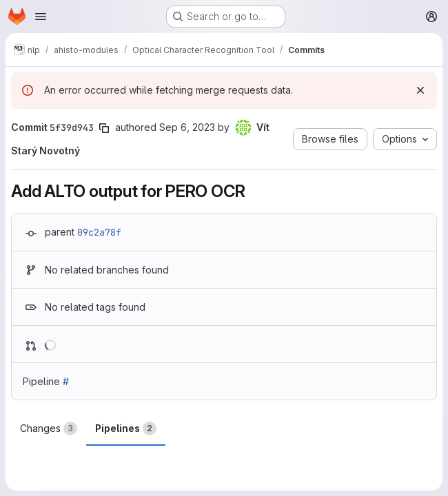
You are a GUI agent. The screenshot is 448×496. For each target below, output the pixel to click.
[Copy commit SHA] (104, 128)
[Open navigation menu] (41, 17)
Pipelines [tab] (126, 428)
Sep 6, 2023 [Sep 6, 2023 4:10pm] (187, 127)
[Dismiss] (420, 90)
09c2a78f (99, 232)
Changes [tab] (49, 428)
